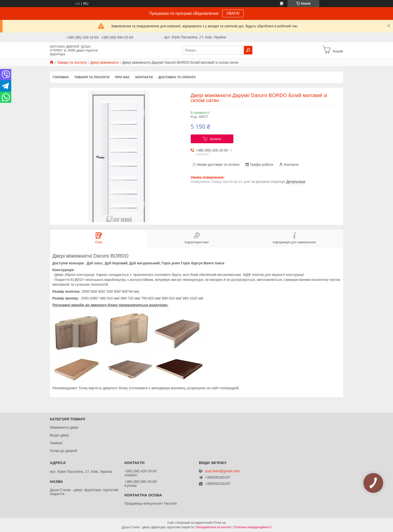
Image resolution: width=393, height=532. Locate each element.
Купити (215, 139)
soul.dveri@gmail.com (222, 471)
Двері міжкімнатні (104, 62)
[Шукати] (248, 50)
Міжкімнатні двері (64, 427)
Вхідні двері (59, 435)
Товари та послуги (72, 62)
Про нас (122, 77)
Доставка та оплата (177, 77)
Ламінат (56, 443)
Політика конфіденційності (253, 527)
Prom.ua (220, 523)
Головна (61, 77)
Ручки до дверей (63, 451)
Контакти (144, 77)
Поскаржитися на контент (214, 527)
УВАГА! (233, 13)
